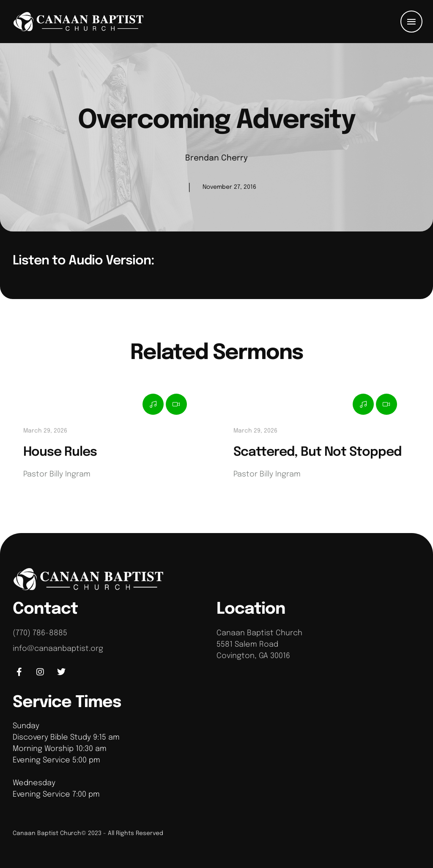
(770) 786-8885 (40, 633)
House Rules (60, 452)
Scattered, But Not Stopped (317, 452)
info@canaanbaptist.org (58, 649)
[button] (411, 22)
